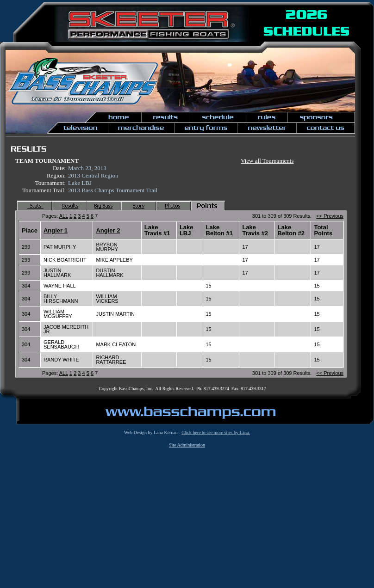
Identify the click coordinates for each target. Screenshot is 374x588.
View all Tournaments (267, 161)
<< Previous (330, 216)
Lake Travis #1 (157, 230)
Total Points (323, 230)
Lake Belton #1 (220, 230)
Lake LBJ (187, 230)
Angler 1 (56, 230)
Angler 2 (108, 230)
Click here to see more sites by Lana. (216, 432)
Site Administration (187, 445)
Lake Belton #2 (291, 230)
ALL (64, 216)
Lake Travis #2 (255, 230)
